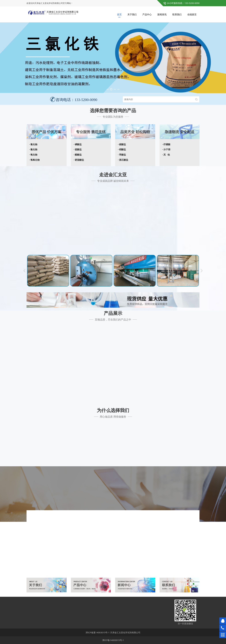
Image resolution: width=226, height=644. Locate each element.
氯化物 (34, 144)
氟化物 (34, 149)
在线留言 (192, 14)
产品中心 (147, 14)
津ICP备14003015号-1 (113, 640)
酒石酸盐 (124, 160)
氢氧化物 (35, 160)
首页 (119, 14)
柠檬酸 (167, 144)
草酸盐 (123, 155)
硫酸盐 (78, 149)
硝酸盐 (123, 149)
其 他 (167, 155)
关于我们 (132, 14)
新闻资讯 (162, 14)
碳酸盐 (123, 144)
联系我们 (177, 14)
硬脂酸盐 (79, 160)
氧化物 (34, 155)
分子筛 (167, 149)
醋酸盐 (78, 155)
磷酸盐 (78, 144)
